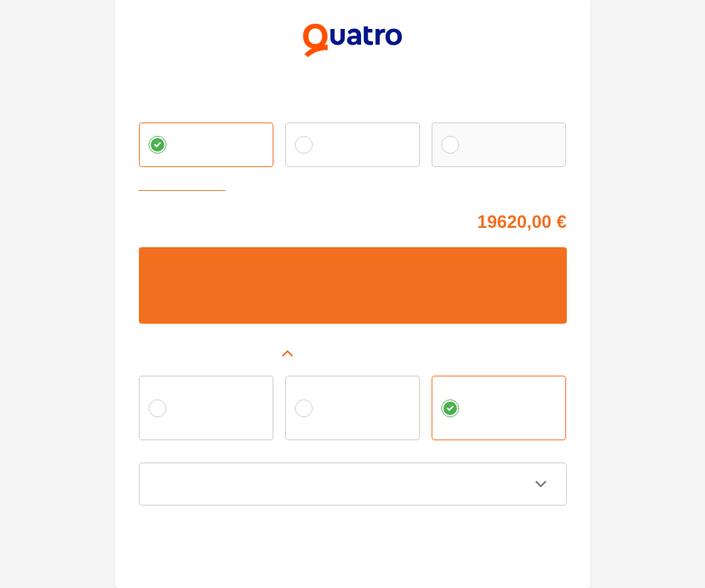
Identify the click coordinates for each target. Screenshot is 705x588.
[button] (353, 353)
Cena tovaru (165, 219)
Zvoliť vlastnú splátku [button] (186, 187)
